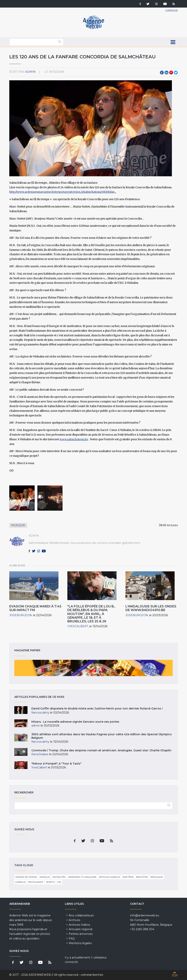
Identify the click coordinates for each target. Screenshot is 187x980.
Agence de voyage (26, 877)
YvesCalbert (78, 626)
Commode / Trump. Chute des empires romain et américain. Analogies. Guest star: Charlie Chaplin (101, 750)
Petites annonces (81, 934)
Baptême (128, 877)
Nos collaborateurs (81, 915)
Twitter (176, 73)
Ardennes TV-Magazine (82, 877)
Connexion (172, 10)
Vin (59, 882)
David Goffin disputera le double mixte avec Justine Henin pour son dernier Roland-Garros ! (97, 708)
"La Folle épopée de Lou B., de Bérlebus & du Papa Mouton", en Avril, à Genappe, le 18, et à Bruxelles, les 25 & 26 (91, 614)
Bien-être (142, 877)
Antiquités (59, 877)
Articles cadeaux (110, 877)
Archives (74, 920)
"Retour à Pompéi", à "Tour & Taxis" (56, 764)
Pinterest (171, 73)
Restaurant (36, 882)
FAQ (72, 938)
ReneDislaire (40, 754)
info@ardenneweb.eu (145, 915)
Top (175, 976)
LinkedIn (166, 73)
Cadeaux (21, 882)
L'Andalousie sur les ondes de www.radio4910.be (151, 608)
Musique (18, 525)
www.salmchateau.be (74, 439)
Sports (50, 882)
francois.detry (40, 713)
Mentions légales (80, 943)
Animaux (45, 877)
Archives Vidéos (79, 925)
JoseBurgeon (21, 615)
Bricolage (157, 877)
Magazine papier (93, 668)
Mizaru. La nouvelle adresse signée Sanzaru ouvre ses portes (75, 722)
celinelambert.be (92, 975)
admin (30, 72)
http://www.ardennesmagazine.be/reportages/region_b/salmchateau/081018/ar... (63, 192)
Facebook (162, 73)
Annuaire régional (81, 929)
